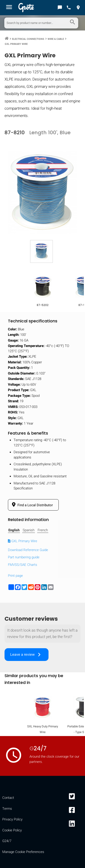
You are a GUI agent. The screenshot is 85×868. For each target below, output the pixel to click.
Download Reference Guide (28, 550)
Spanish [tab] (29, 530)
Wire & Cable (56, 39)
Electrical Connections (28, 39)
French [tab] (43, 530)
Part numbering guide (24, 557)
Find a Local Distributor (32, 505)
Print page (15, 576)
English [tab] (14, 530)
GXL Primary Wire (16, 44)
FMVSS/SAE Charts (23, 565)
